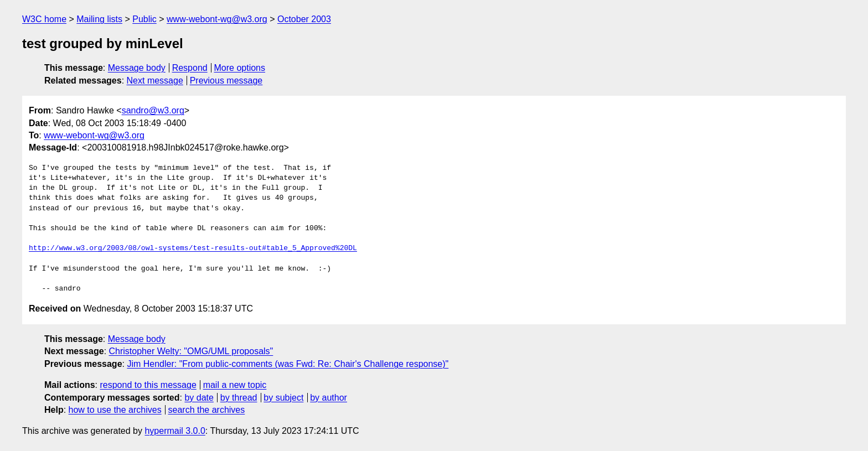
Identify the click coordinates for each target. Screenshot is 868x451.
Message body (137, 68)
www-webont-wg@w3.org (217, 19)
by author (329, 398)
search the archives (207, 410)
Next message (155, 81)
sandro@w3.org (153, 110)
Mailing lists (99, 19)
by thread (239, 398)
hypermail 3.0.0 (175, 431)
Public (144, 19)
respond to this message (148, 385)
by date (199, 398)
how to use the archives (115, 410)
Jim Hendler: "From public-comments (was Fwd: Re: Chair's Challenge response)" (288, 364)
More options (240, 68)
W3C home (44, 19)
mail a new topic (235, 385)
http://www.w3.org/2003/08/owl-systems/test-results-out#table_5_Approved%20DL (193, 248)
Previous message (226, 81)
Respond (190, 68)
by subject (283, 398)
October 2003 (304, 19)
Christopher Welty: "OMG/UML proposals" (191, 351)
